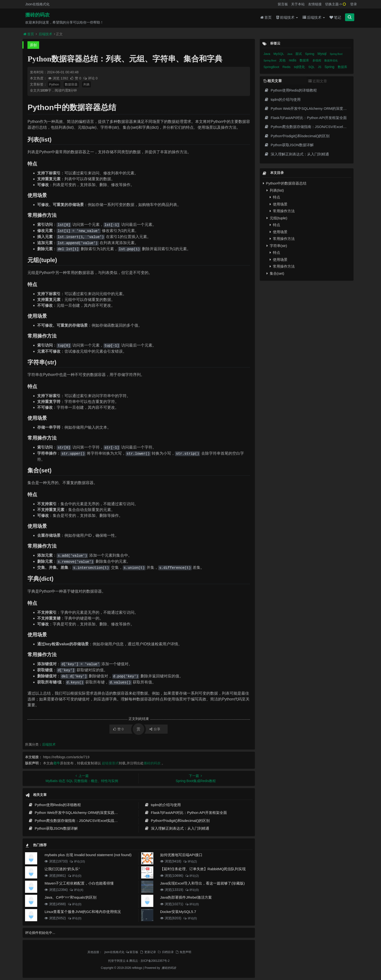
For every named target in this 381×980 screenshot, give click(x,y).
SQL (312, 67)
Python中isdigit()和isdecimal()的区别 (177, 821)
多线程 (317, 60)
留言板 (283, 4)
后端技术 (314, 17)
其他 (283, 60)
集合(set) (275, 273)
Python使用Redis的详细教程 (55, 805)
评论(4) (76, 890)
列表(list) (275, 190)
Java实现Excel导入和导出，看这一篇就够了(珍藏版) (202, 883)
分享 (155, 729)
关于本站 (298, 4)
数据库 (305, 60)
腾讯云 (134, 961)
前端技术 (287, 17)
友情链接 (315, 4)
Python (54, 84)
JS (320, 67)
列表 (87, 84)
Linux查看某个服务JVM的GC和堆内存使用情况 (82, 912)
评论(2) (190, 861)
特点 (275, 197)
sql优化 (300, 67)
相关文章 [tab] (273, 81)
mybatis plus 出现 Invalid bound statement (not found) (88, 855)
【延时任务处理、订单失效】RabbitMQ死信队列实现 (203, 869)
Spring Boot (336, 54)
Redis (287, 67)
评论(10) (77, 861)
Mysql (322, 54)
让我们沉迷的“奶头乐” (62, 869)
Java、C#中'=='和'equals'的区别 (70, 897)
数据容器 (71, 84)
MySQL (279, 54)
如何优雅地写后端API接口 (181, 855)
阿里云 (121, 961)
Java (267, 54)
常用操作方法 (282, 211)
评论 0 (90, 78)
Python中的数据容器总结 (285, 183)
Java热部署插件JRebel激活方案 (186, 897)
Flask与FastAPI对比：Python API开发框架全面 (186, 813)
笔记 (335, 17)
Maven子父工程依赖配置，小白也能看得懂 (79, 883)
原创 (33, 45)
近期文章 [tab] (318, 81)
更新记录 (148, 952)
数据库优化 (331, 60)
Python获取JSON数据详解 (53, 828)
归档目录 (165, 952)
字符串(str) (277, 246)
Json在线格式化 (37, 4)
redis (293, 60)
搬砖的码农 (37, 15)
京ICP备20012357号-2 (155, 961)
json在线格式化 (114, 952)
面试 (299, 54)
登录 (354, 4)
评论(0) (74, 876)
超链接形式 (110, 763)
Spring (310, 54)
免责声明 (183, 952)
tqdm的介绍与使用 (163, 805)
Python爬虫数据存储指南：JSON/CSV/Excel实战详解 (75, 821)
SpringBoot (272, 67)
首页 (266, 17)
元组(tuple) (277, 218)
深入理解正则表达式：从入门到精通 (177, 828)
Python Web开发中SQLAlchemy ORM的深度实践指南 (75, 813)
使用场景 (278, 204)
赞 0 (76, 78)
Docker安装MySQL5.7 (178, 912)
